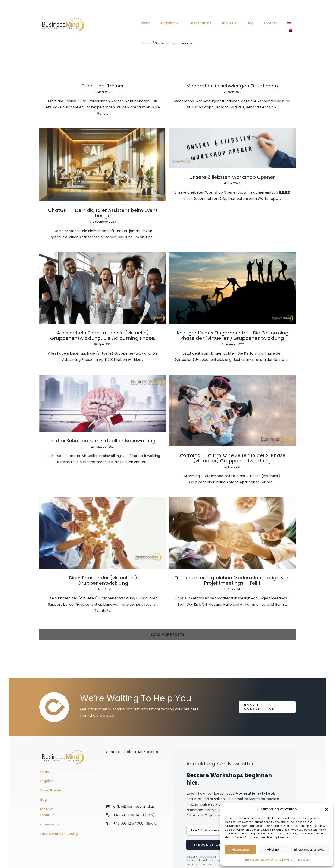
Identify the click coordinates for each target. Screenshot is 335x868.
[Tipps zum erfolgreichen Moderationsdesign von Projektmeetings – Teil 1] (103, 456)
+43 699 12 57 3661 (129, 734)
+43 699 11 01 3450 (129, 725)
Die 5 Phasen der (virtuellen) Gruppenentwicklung (275, 393)
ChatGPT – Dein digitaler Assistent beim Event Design (275, 162)
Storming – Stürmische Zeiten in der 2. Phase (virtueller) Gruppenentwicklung (189, 393)
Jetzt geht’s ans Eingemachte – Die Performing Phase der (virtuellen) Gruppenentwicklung (275, 271)
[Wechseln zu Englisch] (291, 30)
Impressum (303, 860)
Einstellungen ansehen (310, 850)
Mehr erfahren (242, 775)
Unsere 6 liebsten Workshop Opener (103, 237)
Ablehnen (274, 850)
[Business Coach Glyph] (63, 661)
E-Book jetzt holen (214, 755)
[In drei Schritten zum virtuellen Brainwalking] (103, 338)
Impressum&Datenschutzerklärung (269, 860)
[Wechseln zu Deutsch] (156, 849)
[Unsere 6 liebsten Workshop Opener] (103, 208)
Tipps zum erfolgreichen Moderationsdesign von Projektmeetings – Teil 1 (103, 503)
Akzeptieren (240, 850)
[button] (326, 809)
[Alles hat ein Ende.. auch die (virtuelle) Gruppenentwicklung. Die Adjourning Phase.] (189, 224)
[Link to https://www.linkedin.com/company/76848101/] (133, 787)
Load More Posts (168, 545)
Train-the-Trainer (103, 86)
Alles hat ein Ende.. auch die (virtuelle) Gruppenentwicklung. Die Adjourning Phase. (189, 271)
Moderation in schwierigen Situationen (189, 86)
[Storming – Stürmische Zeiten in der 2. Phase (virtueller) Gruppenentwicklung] (189, 345)
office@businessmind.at (134, 717)
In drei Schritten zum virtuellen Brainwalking (103, 375)
